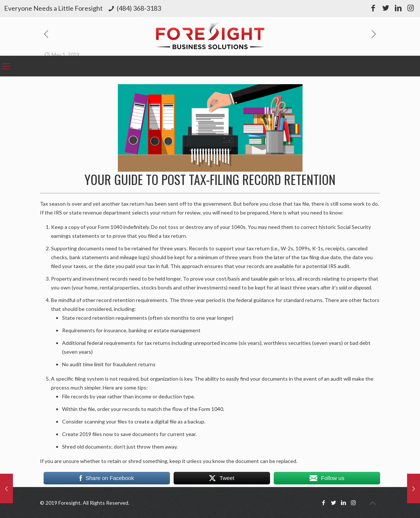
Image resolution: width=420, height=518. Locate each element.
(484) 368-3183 (139, 8)
